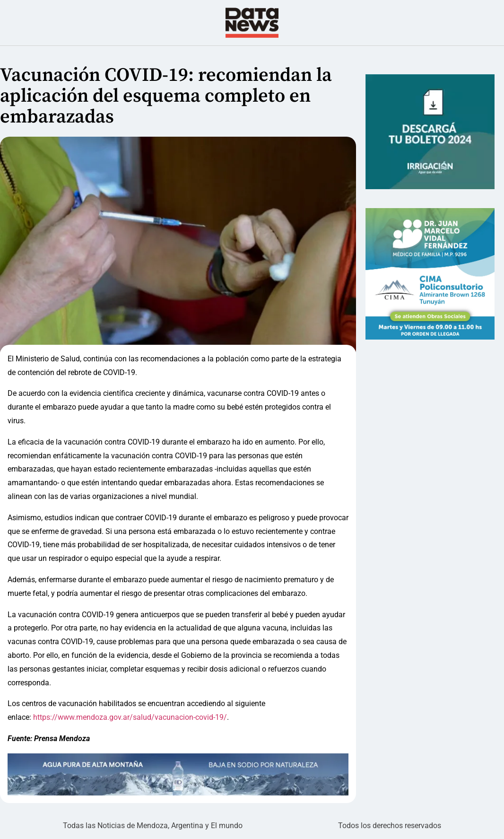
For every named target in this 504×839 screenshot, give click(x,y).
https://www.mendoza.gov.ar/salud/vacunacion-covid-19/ (129, 717)
